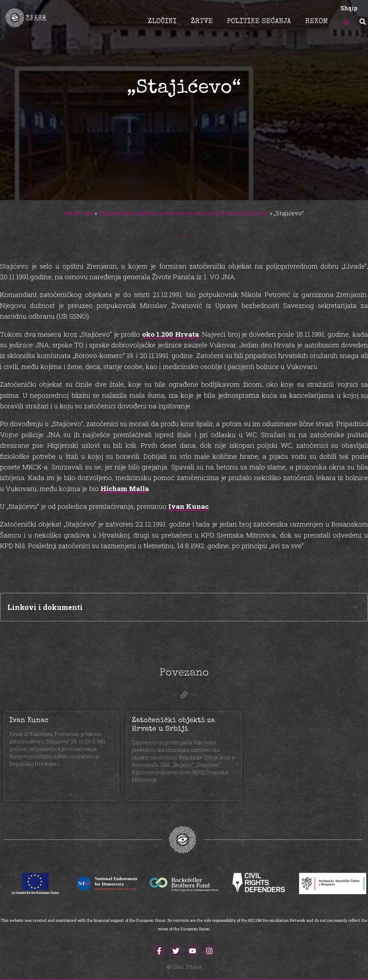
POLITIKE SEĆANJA (259, 22)
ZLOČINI (162, 22)
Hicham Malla (125, 488)
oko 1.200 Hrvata (171, 334)
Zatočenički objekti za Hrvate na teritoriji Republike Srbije (183, 213)
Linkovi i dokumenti (45, 607)
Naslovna (79, 213)
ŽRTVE (202, 22)
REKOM (316, 22)
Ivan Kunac (188, 506)
